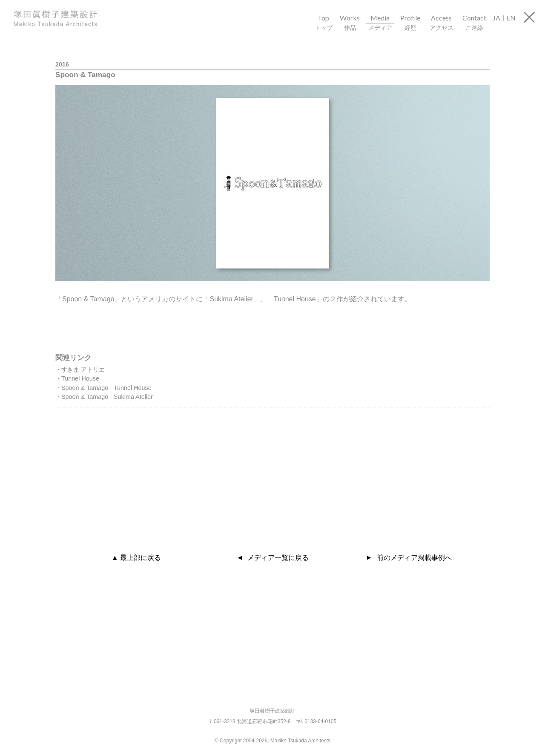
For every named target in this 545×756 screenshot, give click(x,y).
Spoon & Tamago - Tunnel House (106, 388)
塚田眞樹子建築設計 (66, 18)
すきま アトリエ (83, 369)
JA (496, 18)
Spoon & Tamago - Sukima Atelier (107, 397)
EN (511, 18)
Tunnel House (80, 378)
